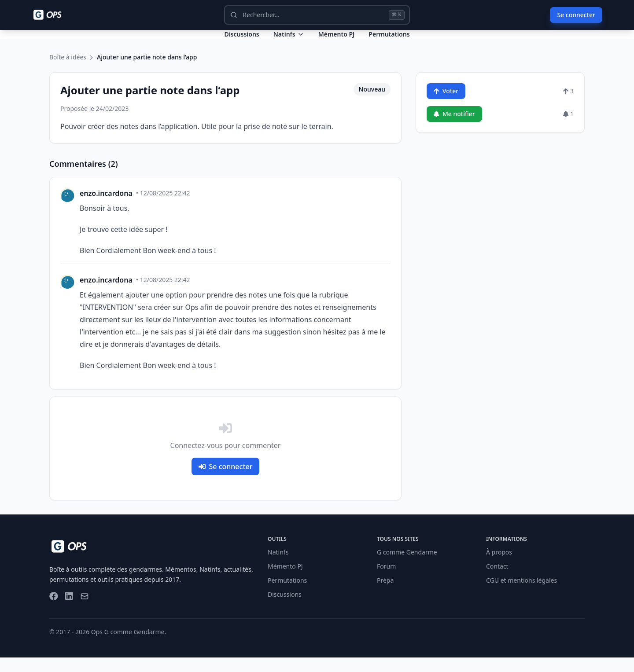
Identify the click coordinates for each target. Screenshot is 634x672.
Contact (497, 581)
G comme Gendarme (407, 567)
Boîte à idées (68, 72)
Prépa (385, 595)
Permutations (389, 41)
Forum (386, 581)
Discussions (285, 609)
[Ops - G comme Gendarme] (54, 15)
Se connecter (576, 15)
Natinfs (278, 567)
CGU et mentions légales (522, 595)
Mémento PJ (337, 41)
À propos (499, 567)
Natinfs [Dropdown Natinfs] (289, 41)
